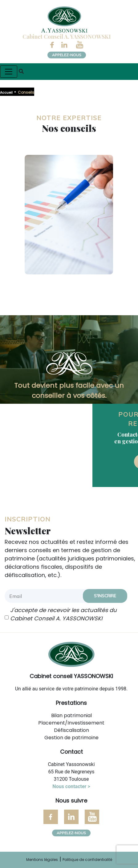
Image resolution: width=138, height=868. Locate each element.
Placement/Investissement (71, 723)
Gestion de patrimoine (71, 738)
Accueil (6, 92)
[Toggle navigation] (9, 72)
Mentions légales (42, 860)
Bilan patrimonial (71, 715)
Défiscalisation (71, 730)
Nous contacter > (71, 786)
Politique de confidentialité (87, 860)
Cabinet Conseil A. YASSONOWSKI (67, 37)
